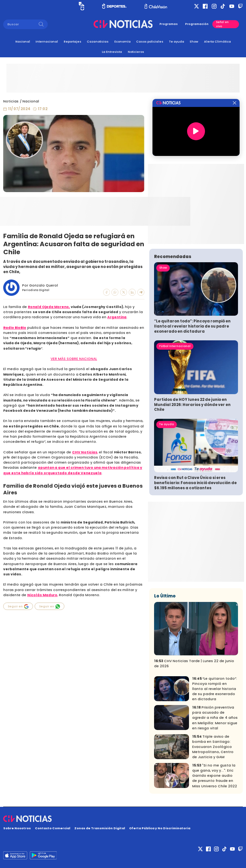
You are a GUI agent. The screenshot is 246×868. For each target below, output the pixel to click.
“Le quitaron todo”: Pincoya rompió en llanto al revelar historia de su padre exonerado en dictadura (192, 326)
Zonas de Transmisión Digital (100, 828)
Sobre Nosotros (17, 828)
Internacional (47, 41)
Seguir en (18, 606)
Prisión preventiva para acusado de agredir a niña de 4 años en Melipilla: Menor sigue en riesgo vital (215, 718)
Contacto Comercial (53, 828)
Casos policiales (150, 41)
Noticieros (136, 52)
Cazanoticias (98, 41)
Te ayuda (177, 41)
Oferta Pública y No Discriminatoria (160, 828)
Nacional (23, 41)
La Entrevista (112, 52)
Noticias (11, 101)
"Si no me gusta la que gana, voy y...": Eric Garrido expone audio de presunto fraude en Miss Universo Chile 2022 (215, 776)
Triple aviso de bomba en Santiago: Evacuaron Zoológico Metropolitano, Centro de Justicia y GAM (213, 747)
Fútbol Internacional (175, 346)
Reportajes (73, 41)
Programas (169, 24)
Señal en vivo (222, 24)
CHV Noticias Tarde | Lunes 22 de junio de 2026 (194, 664)
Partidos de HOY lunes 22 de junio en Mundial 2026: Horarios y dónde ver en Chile (192, 405)
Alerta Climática (217, 41)
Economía (123, 41)
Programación (197, 24)
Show (194, 41)
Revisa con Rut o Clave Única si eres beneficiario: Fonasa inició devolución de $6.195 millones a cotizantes (195, 483)
